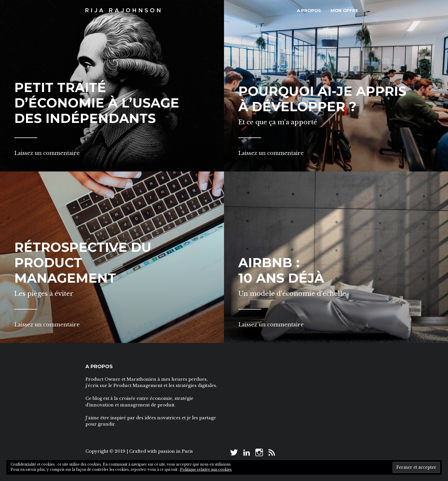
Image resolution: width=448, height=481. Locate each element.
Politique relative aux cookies (206, 469)
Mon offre (344, 10)
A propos (309, 10)
